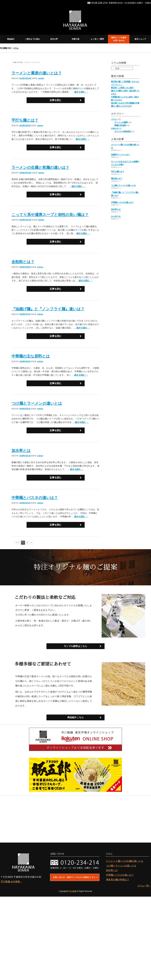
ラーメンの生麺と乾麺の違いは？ (40, 167)
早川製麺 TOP (6, 48)
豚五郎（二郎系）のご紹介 (122, 88)
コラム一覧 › (144, 886)
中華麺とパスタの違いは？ (35, 498)
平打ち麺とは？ (25, 120)
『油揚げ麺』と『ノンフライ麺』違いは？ (48, 309)
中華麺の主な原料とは (31, 356)
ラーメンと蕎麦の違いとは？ (37, 73)
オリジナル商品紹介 (123, 131)
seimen (41, 78)
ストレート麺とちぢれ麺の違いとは (125, 861)
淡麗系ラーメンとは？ (121, 155)
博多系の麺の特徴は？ (118, 880)
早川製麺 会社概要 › (11, 882)
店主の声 (54, 39)
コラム (16, 48)
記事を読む (56, 100)
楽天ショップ (140, 39)
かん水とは (116, 216)
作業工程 (75, 39)
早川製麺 (73, 891)
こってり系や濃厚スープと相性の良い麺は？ (50, 215)
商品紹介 (11, 39)
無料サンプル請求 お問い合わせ (119, 39)
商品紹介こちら (75, 717)
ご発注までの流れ (32, 39)
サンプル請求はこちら (75, 646)
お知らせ (115, 128)
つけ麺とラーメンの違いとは (37, 403)
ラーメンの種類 (121, 122)
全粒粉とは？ (23, 262)
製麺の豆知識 (120, 125)
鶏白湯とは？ (117, 178)
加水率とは (21, 451)
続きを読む (81, 92)
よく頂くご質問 (97, 39)
